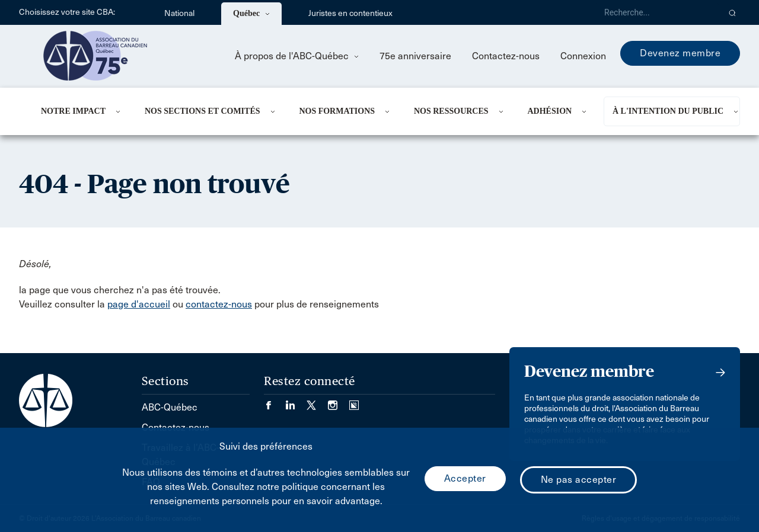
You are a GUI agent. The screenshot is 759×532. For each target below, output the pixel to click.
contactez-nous (219, 304)
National (179, 13)
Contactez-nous (506, 56)
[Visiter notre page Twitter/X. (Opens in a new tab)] (317, 401)
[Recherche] (657, 12)
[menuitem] (78, 111)
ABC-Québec (170, 407)
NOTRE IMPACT (73, 111)
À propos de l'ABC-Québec (297, 56)
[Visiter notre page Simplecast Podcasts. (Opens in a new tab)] (354, 401)
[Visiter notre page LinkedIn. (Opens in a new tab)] (296, 401)
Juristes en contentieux (350, 13)
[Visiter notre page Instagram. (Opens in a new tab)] (339, 401)
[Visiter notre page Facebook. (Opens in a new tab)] (275, 401)
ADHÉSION (549, 111)
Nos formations (337, 111)
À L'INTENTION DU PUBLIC (668, 111)
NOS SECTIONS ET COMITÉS (202, 111)
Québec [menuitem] (251, 13)
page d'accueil (139, 304)
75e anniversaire (415, 56)
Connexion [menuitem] (583, 56)
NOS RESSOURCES (451, 111)
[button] (733, 12)
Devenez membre (680, 53)
